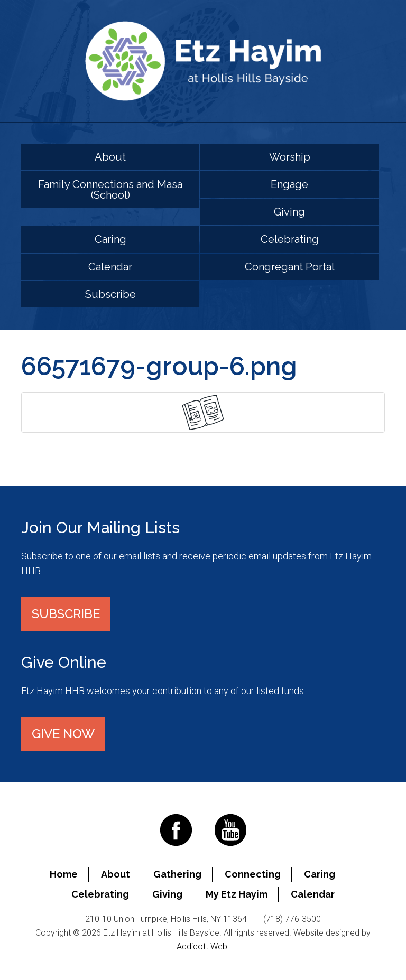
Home (64, 874)
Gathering (177, 874)
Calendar (110, 267)
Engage (289, 184)
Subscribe (110, 294)
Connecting (253, 874)
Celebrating (290, 239)
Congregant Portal (290, 267)
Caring (110, 239)
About (110, 157)
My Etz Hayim (237, 894)
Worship (290, 157)
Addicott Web (202, 946)
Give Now (63, 734)
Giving (289, 212)
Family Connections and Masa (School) (110, 190)
